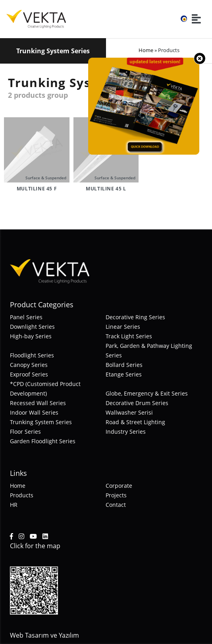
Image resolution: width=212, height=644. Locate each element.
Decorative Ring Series (135, 317)
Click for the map (35, 546)
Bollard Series (124, 365)
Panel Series (26, 317)
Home (146, 50)
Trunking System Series (41, 422)
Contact (116, 505)
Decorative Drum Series (137, 403)
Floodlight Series (32, 355)
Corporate (119, 486)
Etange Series (124, 374)
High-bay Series (31, 336)
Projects (116, 495)
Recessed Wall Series (38, 403)
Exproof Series (29, 374)
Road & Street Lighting (135, 422)
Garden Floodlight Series (43, 441)
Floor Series (25, 432)
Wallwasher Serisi (129, 412)
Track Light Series (129, 336)
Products (22, 495)
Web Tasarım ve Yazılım (44, 635)
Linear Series (123, 327)
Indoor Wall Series (34, 412)
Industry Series (126, 432)
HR (14, 505)
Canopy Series (29, 365)
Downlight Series (32, 327)
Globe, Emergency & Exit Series (147, 393)
